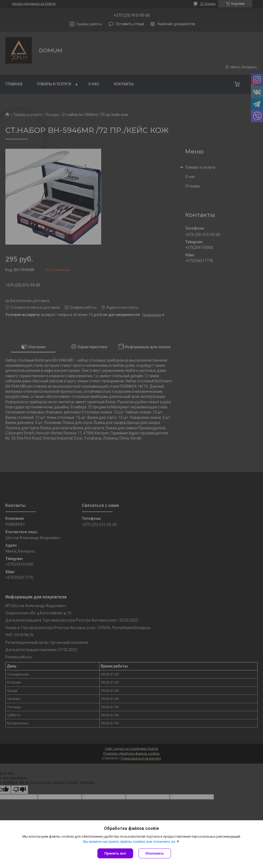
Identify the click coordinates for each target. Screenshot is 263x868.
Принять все (115, 853)
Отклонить (155, 853)
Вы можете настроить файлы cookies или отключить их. (130, 842)
